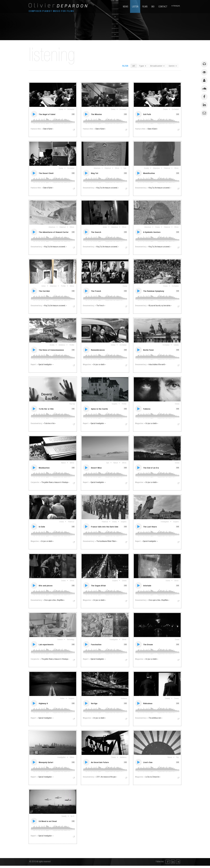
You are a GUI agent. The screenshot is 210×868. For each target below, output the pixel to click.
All (134, 66)
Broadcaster (157, 66)
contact (163, 7)
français (177, 7)
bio (153, 7)
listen (135, 7)
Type (143, 66)
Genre (173, 66)
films (145, 7)
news (126, 7)
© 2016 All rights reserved (40, 864)
